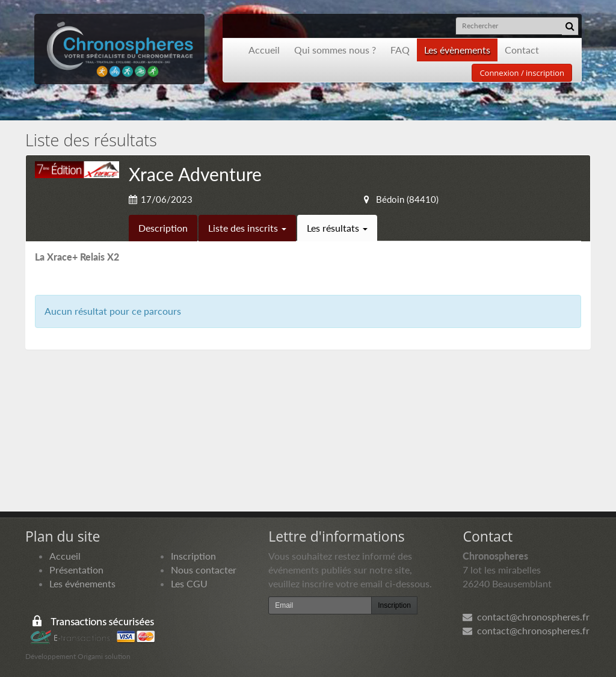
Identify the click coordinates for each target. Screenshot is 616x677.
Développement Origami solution (78, 656)
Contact (522, 50)
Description (163, 228)
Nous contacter (204, 570)
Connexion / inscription (522, 73)
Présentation (76, 570)
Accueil (264, 50)
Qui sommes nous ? (335, 50)
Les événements (82, 583)
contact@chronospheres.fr (526, 617)
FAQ (400, 50)
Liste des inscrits (247, 228)
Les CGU (189, 583)
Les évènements (457, 50)
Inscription (193, 556)
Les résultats (337, 228)
